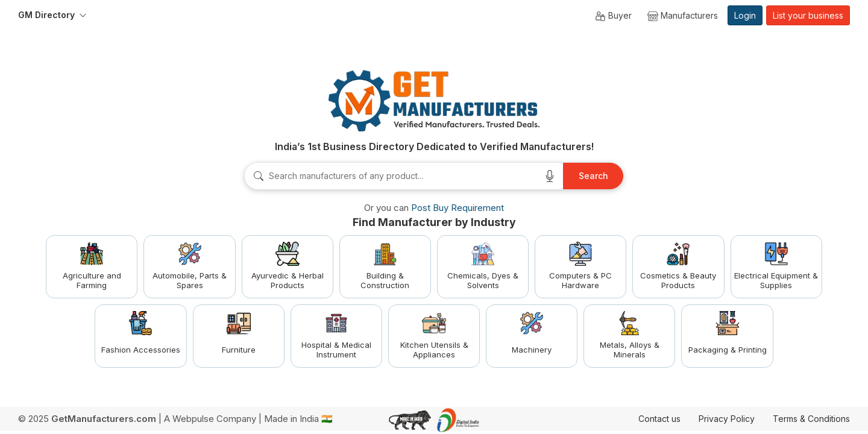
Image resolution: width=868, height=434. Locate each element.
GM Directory (46, 15)
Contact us (659, 419)
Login (745, 15)
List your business (808, 15)
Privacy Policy (727, 419)
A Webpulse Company (210, 419)
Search (593, 176)
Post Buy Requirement (458, 208)
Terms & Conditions (811, 419)
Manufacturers (683, 16)
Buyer (613, 16)
